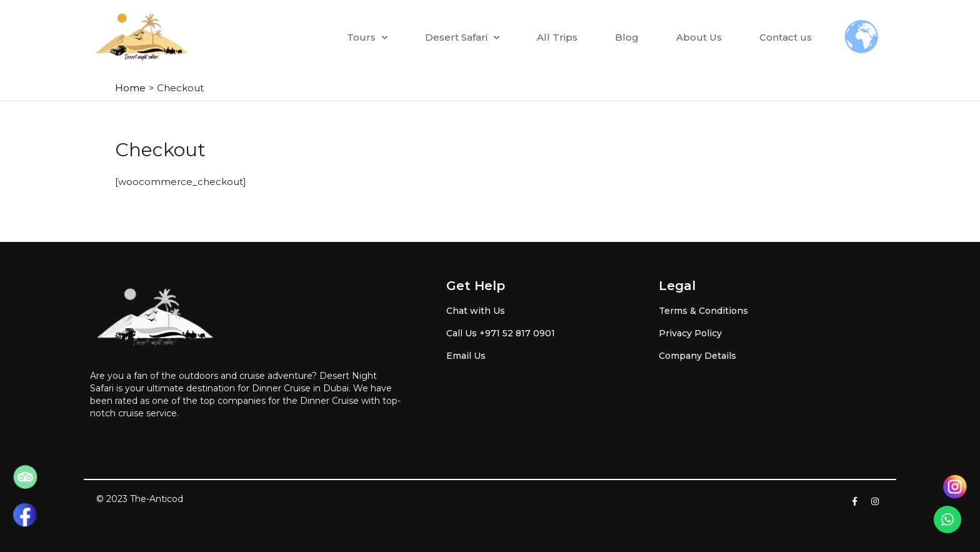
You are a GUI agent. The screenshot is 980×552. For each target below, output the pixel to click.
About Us (699, 37)
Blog (627, 37)
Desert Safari (462, 38)
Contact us (786, 37)
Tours (367, 38)
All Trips (557, 37)
